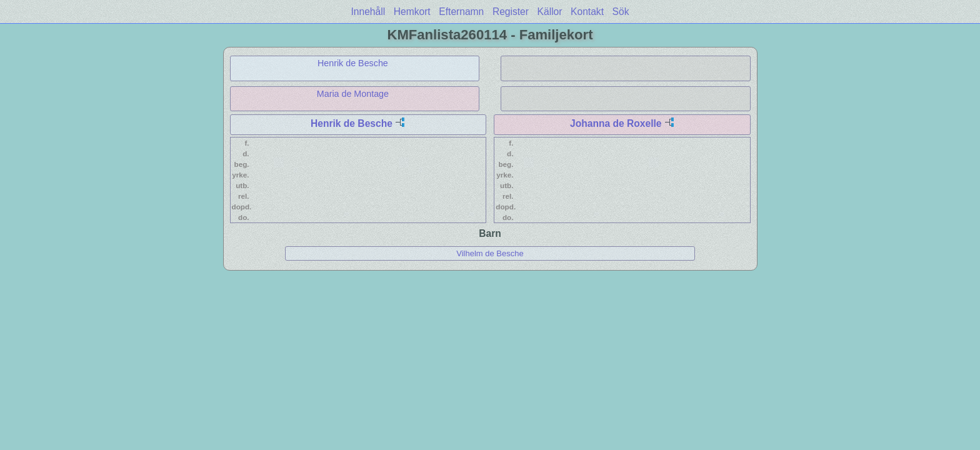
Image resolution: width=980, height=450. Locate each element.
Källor (550, 12)
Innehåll (368, 12)
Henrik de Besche (353, 63)
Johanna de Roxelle (616, 123)
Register (511, 12)
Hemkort (412, 12)
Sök (621, 12)
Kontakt (587, 12)
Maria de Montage (353, 94)
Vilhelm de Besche (490, 253)
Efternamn (461, 12)
